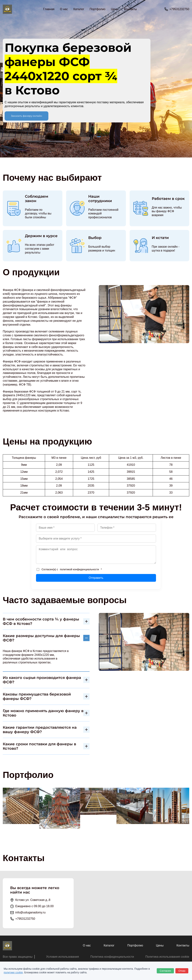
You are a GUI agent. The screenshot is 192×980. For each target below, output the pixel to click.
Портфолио (98, 9)
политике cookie (13, 972)
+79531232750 (179, 9)
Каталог (109, 945)
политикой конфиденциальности (79, 569)
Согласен (165, 971)
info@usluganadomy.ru (30, 912)
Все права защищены (18, 957)
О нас (64, 9)
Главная (49, 9)
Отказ (182, 971)
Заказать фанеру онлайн (26, 116)
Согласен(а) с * (69, 569)
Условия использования (63, 957)
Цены (115, 9)
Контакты (130, 9)
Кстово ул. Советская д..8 (33, 900)
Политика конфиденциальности (112, 957)
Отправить (96, 578)
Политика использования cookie (167, 957)
